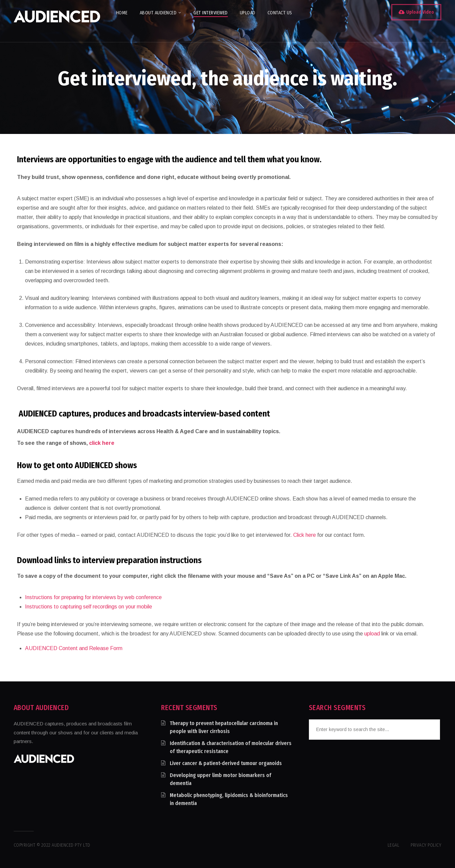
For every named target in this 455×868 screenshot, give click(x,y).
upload (372, 634)
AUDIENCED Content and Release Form (74, 648)
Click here (305, 535)
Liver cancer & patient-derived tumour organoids (226, 763)
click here (102, 443)
